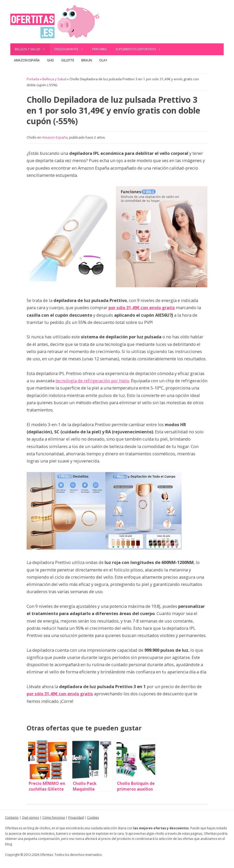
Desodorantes (71, 49)
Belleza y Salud (32, 49)
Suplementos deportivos (141, 49)
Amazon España (27, 60)
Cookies (93, 818)
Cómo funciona (54, 818)
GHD (50, 60)
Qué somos (30, 818)
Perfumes (99, 49)
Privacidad (76, 818)
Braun (87, 60)
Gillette (68, 60)
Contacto (12, 818)
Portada (33, 79)
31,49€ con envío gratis (151, 308)
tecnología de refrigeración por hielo (92, 381)
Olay (103, 60)
